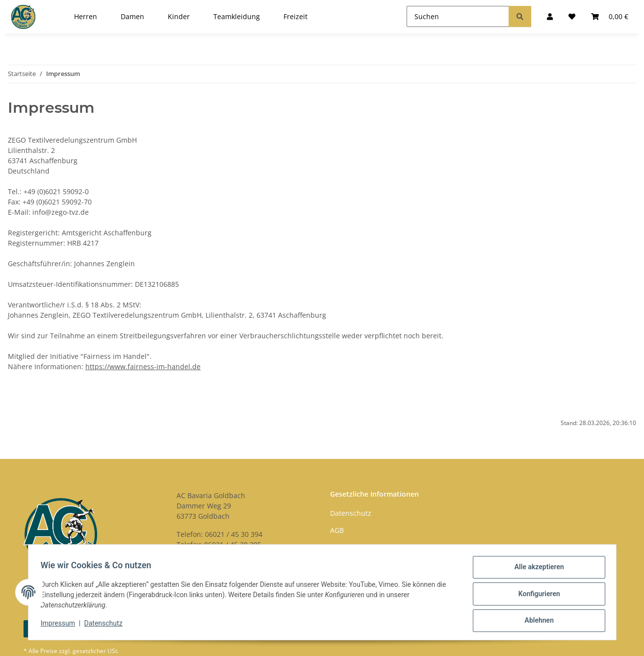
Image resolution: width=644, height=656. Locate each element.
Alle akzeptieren (536, 570)
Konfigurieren (536, 596)
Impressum (61, 626)
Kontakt (343, 547)
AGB (337, 530)
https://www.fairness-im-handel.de (143, 366)
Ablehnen (536, 621)
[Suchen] (458, 16)
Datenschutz (106, 626)
